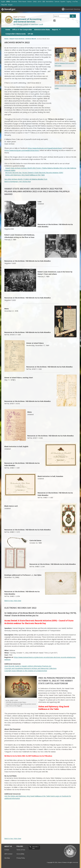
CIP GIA (30, 34)
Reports (55, 30)
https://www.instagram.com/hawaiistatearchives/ (22, 150)
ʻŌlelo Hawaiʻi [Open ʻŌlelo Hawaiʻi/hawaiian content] (22, 2)
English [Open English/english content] (3, 2)
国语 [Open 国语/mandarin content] (44, 2)
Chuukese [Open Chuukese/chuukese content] (14, 2)
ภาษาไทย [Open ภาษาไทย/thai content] (75, 2)
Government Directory (73, 9)
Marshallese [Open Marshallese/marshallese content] (50, 2)
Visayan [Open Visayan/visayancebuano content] (10, 5)
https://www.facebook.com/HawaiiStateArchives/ (45, 148)
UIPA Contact (8, 854)
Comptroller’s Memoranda (16, 34)
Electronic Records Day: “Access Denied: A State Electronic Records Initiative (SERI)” (34, 173)
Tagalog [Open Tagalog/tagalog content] (69, 2)
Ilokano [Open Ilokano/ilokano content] (30, 2)
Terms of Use (21, 850)
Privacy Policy (21, 858)
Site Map (7, 858)
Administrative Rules (42, 30)
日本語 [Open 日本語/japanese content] (35, 2)
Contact (7, 850)
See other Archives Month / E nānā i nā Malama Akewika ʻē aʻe (26, 179)
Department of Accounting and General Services (27, 20)
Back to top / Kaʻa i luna (13, 601)
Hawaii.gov (8, 9)
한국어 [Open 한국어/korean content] (40, 2)
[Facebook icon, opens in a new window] (55, 20)
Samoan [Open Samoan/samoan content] (57, 2)
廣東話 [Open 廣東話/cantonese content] (8, 2)
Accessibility (20, 854)
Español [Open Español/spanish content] (63, 2)
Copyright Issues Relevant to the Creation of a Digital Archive (26, 671)
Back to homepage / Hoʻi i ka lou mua (18, 181)
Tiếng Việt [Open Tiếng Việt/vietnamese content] (4, 5)
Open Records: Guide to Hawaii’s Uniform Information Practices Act (28, 666)
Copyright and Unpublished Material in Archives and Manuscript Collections (30, 668)
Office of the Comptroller (22, 30)
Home (8, 30)
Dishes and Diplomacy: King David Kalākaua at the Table (25, 175)
